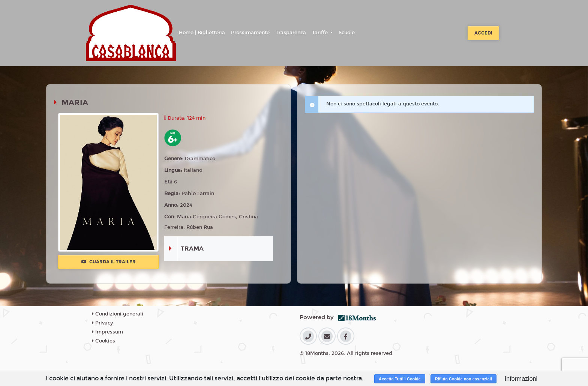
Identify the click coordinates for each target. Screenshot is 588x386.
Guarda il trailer (109, 262)
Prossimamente (250, 33)
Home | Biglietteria (202, 33)
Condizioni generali (118, 314)
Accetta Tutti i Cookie (400, 379)
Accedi (483, 33)
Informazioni (521, 379)
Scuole (347, 33)
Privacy (102, 323)
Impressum (107, 332)
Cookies (103, 341)
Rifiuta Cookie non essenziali (463, 379)
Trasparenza (291, 33)
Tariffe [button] (321, 33)
